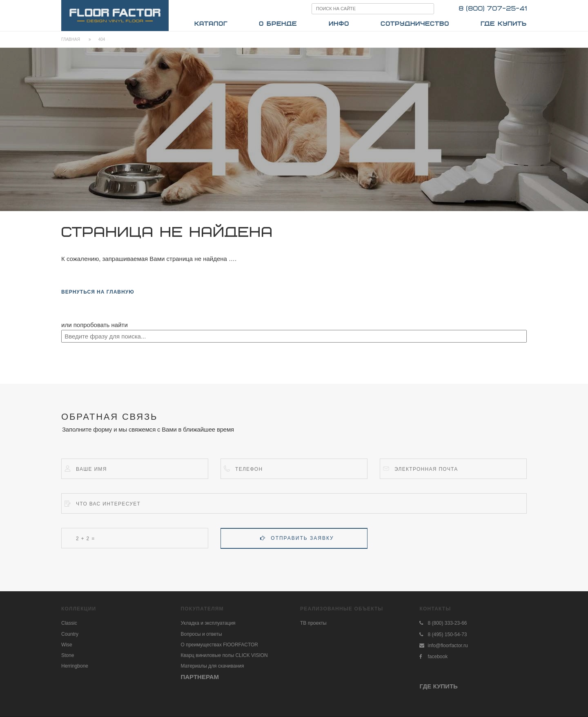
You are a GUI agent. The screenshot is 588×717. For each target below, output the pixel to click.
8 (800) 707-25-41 (493, 9)
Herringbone (75, 666)
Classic (69, 623)
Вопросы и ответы (202, 634)
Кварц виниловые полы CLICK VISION (224, 655)
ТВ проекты (313, 623)
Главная (71, 39)
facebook (438, 657)
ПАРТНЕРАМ (200, 677)
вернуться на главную (98, 292)
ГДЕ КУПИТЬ (438, 686)
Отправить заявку (297, 538)
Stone (68, 655)
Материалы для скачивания (213, 666)
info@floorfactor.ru (448, 646)
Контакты (435, 609)
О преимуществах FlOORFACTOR (220, 645)
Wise (67, 645)
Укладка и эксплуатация (208, 623)
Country (70, 634)
